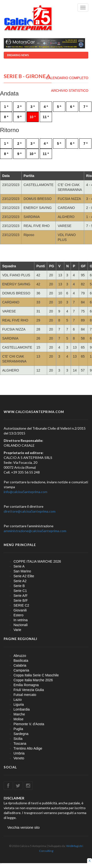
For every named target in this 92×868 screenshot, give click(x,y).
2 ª (19, 107)
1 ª (6, 107)
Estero (18, 615)
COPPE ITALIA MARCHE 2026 (37, 561)
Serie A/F (21, 596)
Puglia (18, 729)
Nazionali (21, 625)
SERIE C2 (21, 605)
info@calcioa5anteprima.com (26, 492)
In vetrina (21, 620)
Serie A (19, 566)
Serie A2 (20, 581)
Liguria (19, 704)
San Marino (22, 571)
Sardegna (21, 734)
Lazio (18, 700)
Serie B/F (21, 600)
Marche (19, 714)
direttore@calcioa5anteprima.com (30, 511)
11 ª (46, 117)
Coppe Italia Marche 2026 (33, 680)
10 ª (33, 117)
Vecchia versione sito (24, 827)
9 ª (19, 117)
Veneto (19, 758)
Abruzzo (20, 656)
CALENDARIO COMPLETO (67, 78)
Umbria (19, 753)
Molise (18, 719)
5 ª (59, 107)
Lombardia (22, 709)
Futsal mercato (25, 695)
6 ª (72, 107)
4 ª (46, 107)
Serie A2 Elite (24, 576)
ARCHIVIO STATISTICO (70, 91)
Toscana (20, 744)
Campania (21, 670)
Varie (17, 630)
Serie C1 (20, 591)
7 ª (85, 107)
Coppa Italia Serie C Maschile (36, 675)
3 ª (33, 107)
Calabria (20, 665)
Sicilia (18, 739)
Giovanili (20, 610)
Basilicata (21, 661)
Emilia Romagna (26, 685)
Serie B (19, 586)
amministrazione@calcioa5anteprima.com (35, 531)
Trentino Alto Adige (28, 748)
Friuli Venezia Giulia (29, 690)
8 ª (6, 117)
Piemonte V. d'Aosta (29, 724)
